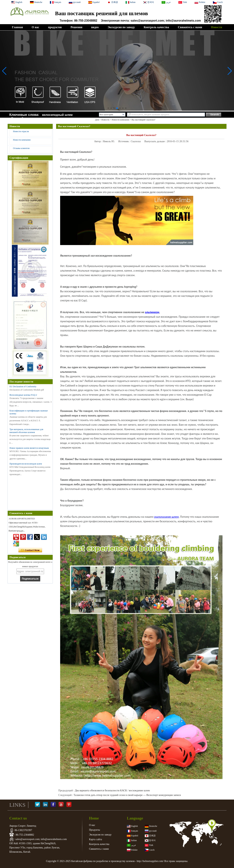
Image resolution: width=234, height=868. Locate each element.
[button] (108, 108)
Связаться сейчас (30, 550)
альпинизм (152, 312)
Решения (76, 27)
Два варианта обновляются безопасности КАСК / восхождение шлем (112, 790)
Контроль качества (156, 27)
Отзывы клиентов (21, 148)
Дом (97, 120)
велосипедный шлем (57, 115)
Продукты (95, 830)
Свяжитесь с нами (190, 27)
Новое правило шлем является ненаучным (29, 448)
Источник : (125, 141)
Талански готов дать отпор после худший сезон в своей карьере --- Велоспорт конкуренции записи (127, 795)
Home (94, 818)
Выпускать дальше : (156, 141)
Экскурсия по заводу (121, 27)
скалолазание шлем (166, 517)
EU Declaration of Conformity (23, 387)
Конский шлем (22, 118)
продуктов (55, 27)
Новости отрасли (21, 131)
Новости (217, 27)
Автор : (98, 141)
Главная (17, 27)
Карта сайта (96, 839)
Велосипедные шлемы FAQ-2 (23, 395)
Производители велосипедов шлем (26, 464)
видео (95, 27)
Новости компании (120, 120)
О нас (35, 27)
